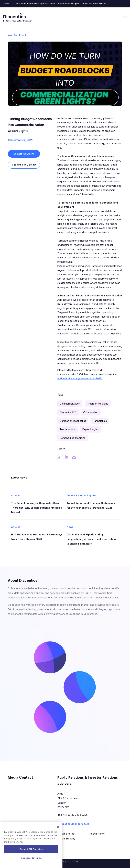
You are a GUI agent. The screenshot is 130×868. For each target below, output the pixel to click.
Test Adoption (68, 429)
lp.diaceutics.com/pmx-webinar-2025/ (80, 378)
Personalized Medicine (73, 438)
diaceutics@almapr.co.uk (73, 824)
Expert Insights (91, 429)
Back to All (21, 35)
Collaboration (91, 412)
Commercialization (70, 404)
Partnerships (100, 421)
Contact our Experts (24, 154)
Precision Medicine (98, 404)
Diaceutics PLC (68, 412)
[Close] (58, 833)
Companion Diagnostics (73, 421)
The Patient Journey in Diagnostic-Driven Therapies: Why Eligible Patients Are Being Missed (60, 4)
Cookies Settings (31, 863)
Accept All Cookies (31, 855)
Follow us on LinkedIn (24, 165)
